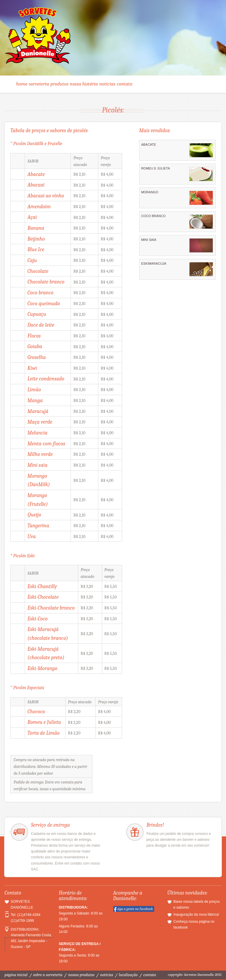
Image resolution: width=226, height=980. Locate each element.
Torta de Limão (43, 733)
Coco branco (40, 293)
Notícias (107, 84)
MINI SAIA (177, 245)
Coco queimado (44, 303)
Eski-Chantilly (42, 586)
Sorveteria (39, 84)
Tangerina (38, 526)
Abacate (36, 174)
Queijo (34, 515)
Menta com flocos (46, 444)
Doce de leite (41, 325)
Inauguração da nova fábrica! (196, 914)
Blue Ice (36, 249)
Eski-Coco (37, 619)
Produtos (60, 84)
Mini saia (37, 465)
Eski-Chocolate (43, 597)
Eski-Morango (42, 668)
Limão (34, 390)
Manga (35, 400)
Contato (125, 84)
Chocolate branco (46, 282)
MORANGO (177, 198)
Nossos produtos (81, 975)
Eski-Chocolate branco (51, 608)
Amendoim (39, 207)
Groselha (36, 357)
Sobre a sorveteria (48, 975)
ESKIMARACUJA (177, 269)
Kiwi (32, 368)
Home (22, 84)
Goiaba (35, 346)
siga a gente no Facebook (135, 909)
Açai (32, 217)
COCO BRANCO (177, 221)
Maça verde (40, 422)
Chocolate (38, 271)
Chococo (36, 711)
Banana (36, 228)
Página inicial (16, 975)
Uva (31, 536)
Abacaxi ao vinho (46, 196)
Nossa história (84, 84)
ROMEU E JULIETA (177, 174)
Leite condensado (46, 379)
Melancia (37, 433)
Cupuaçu (37, 314)
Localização (128, 975)
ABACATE (177, 150)
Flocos (34, 336)
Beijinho (36, 239)
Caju (32, 260)
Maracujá (38, 411)
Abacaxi (36, 185)
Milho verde (40, 454)
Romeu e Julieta (44, 722)
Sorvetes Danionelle (113, 39)
